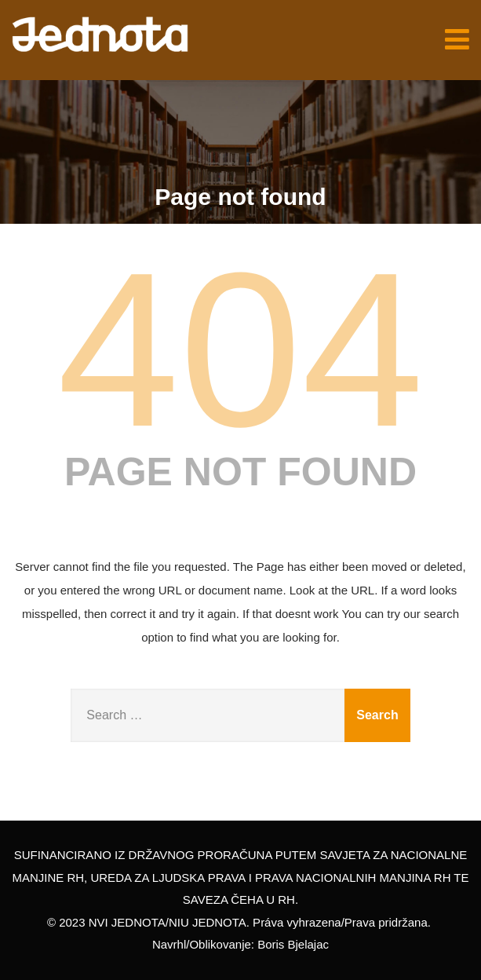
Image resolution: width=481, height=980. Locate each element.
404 (240, 349)
